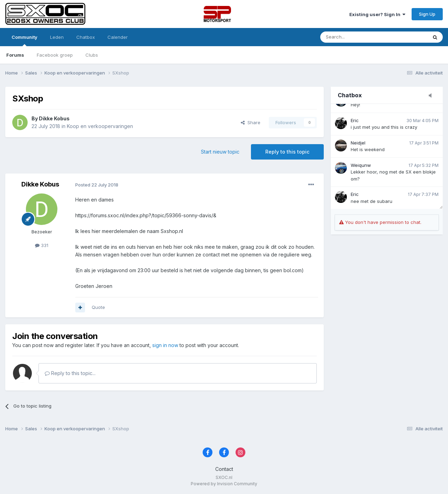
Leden (57, 37)
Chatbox (86, 37)
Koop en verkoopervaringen (100, 126)
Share (251, 122)
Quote (98, 307)
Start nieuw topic (220, 152)
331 (42, 245)
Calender (118, 37)
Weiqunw (361, 165)
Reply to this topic (287, 152)
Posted (97, 185)
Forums (15, 55)
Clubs (92, 55)
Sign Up (427, 14)
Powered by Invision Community (224, 484)
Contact (224, 469)
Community (24, 40)
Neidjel (358, 143)
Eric (355, 120)
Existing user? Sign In (377, 14)
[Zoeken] (356, 37)
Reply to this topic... (70, 373)
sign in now (165, 345)
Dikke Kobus (54, 118)
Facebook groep (55, 55)
